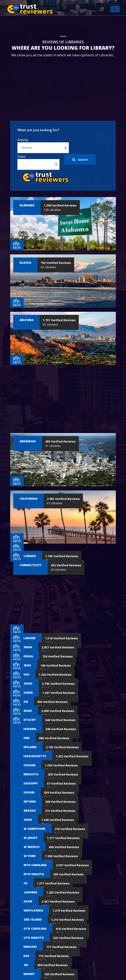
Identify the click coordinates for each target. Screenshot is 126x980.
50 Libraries (59, 322)
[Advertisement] (63, 86)
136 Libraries (60, 208)
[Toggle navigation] (115, 13)
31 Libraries (60, 444)
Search (80, 159)
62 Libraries (56, 265)
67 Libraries (63, 501)
